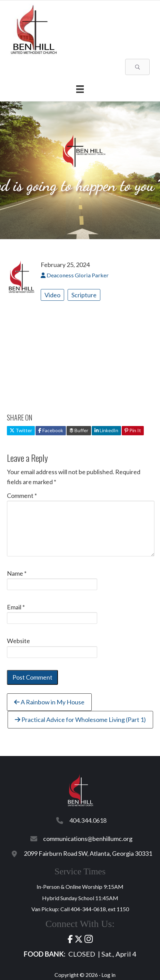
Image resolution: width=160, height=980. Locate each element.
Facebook (51, 430)
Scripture (84, 295)
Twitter (21, 430)
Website (18, 641)
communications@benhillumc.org (88, 839)
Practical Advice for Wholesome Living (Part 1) (80, 720)
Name (17, 573)
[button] (137, 67)
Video (52, 295)
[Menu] (80, 89)
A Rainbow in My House (49, 702)
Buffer (79, 430)
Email (16, 607)
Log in (108, 975)
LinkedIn (106, 430)
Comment (22, 496)
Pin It (133, 430)
